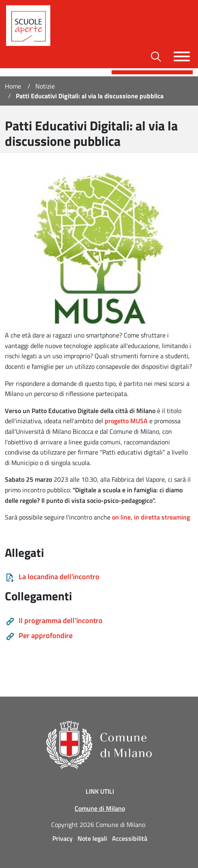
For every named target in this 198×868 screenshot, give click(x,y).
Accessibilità (130, 838)
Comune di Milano (100, 808)
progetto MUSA (126, 421)
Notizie (45, 86)
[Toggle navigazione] (182, 56)
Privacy (62, 838)
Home (13, 86)
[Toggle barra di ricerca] (156, 57)
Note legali (92, 838)
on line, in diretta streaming (151, 517)
